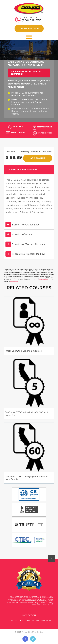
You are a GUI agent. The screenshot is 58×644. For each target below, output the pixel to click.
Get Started (19, 620)
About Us (30, 620)
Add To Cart (38, 158)
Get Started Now (29, 28)
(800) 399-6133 (32, 20)
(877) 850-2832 (44, 280)
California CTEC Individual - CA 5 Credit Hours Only (26, 414)
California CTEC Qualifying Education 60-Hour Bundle (27, 478)
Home (10, 620)
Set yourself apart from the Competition (26, 73)
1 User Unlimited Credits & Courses (23, 351)
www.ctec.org (14, 281)
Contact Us (46, 620)
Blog (37, 620)
